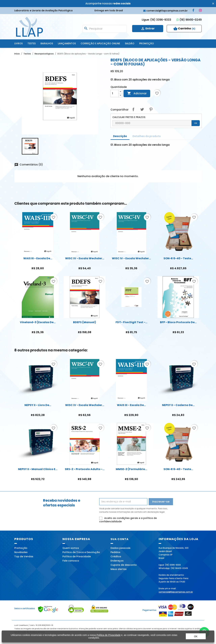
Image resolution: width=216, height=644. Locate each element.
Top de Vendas (24, 556)
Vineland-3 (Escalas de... (38, 322)
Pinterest (151, 109)
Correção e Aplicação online (100, 43)
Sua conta (120, 539)
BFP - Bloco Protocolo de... (178, 322)
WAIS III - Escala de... (38, 258)
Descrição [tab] (120, 136)
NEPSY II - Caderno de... (178, 405)
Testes (32, 43)
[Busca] (105, 29)
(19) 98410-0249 (189, 20)
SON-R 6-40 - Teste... (178, 258)
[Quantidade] (115, 93)
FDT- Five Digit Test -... (131, 322)
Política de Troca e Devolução (81, 552)
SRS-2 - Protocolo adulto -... (85, 469)
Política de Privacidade (77, 556)
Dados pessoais (120, 548)
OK (196, 123)
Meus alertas (119, 569)
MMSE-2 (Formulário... (131, 469)
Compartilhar (133, 109)
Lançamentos (67, 43)
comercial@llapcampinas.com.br (176, 592)
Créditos (116, 556)
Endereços (117, 561)
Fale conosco (71, 561)
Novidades (21, 552)
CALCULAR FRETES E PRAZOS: (129, 117)
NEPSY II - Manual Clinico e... (38, 469)
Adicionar (137, 93)
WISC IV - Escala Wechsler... (85, 258)
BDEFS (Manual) (85, 322)
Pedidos (115, 552)
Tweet (142, 109)
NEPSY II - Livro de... (38, 405)
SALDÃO (130, 43)
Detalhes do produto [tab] (147, 136)
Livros (18, 43)
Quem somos (71, 548)
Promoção (147, 43)
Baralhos (47, 43)
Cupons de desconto (124, 565)
